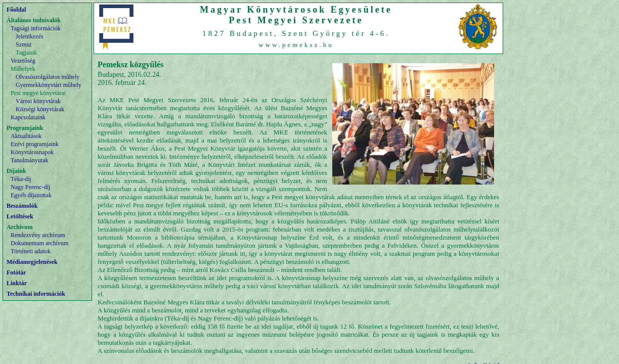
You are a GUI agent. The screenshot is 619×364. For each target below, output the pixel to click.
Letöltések (20, 216)
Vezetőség (23, 61)
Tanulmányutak (29, 160)
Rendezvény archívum (38, 235)
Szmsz (24, 44)
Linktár (17, 283)
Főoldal (16, 10)
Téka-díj (21, 179)
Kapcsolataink (28, 117)
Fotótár (16, 272)
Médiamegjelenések (32, 262)
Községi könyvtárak (40, 109)
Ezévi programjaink (35, 144)
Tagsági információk (36, 28)
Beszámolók (22, 206)
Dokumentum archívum (39, 243)
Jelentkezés (30, 36)
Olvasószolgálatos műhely (48, 77)
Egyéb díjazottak (31, 195)
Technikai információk (36, 294)
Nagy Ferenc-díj (30, 187)
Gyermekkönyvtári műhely (49, 85)
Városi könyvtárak (38, 101)
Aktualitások (26, 136)
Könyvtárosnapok (32, 152)
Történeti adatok (31, 251)
